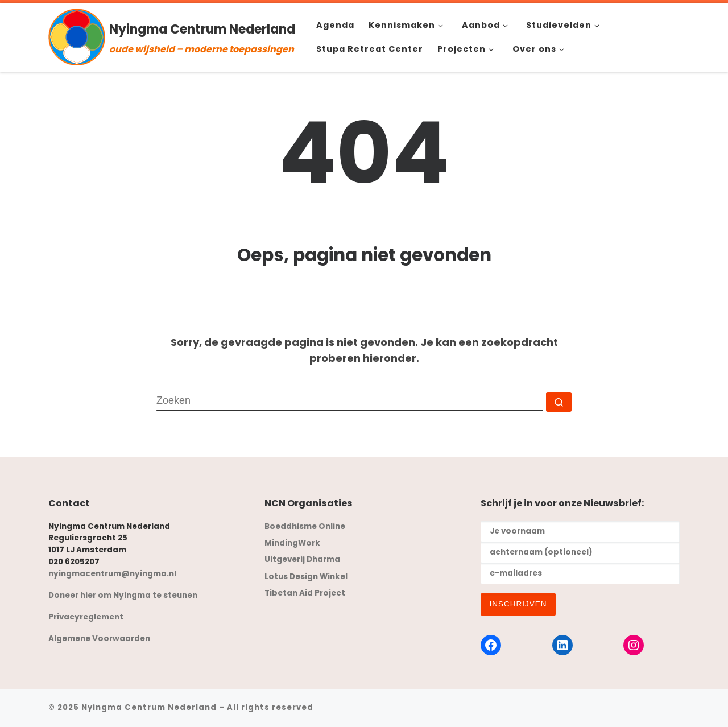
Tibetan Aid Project (305, 593)
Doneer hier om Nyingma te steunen (123, 595)
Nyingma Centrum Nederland (149, 707)
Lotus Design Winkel (306, 577)
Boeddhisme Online (305, 526)
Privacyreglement (86, 617)
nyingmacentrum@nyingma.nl (112, 574)
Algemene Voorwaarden (99, 639)
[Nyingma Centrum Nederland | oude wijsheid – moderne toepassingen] (77, 36)
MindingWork (292, 543)
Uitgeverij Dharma (302, 559)
